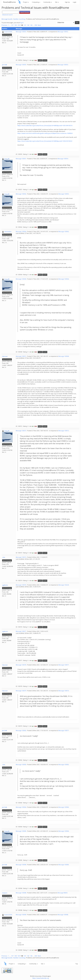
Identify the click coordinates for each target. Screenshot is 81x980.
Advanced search (7, 15)
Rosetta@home (9, 2)
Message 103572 (21, 356)
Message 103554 (21, 32)
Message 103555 (21, 65)
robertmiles (8, 232)
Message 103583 (21, 765)
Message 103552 (63, 32)
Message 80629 (62, 893)
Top (77, 964)
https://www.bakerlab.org (41, 978)
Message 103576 (21, 585)
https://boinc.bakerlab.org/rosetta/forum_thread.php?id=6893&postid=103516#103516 (45, 126)
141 (25, 25)
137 (12, 25)
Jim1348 (4, 65)
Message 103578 (21, 665)
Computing (36, 2)
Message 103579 (21, 691)
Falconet (5, 356)
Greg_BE (7, 159)
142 (28, 25)
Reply (40, 60)
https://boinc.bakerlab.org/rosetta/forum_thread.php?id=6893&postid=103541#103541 (45, 141)
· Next (39, 25)
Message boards (7, 19)
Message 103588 (21, 893)
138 (15, 25)
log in (22, 23)
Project (26, 2)
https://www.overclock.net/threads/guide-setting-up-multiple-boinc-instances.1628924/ (45, 133)
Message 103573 (21, 431)
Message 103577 (21, 631)
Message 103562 (21, 194)
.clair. (4, 557)
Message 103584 (21, 807)
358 (36, 25)
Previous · (5, 25)
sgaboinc (5, 585)
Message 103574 (21, 557)
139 (19, 25)
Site (57, 2)
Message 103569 (21, 279)
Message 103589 (21, 915)
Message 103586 (21, 865)
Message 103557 (21, 159)
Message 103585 (21, 831)
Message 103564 (21, 232)
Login (75, 2)
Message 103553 (63, 65)
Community (48, 2)
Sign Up (67, 2)
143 (31, 25)
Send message (7, 35)
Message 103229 (64, 585)
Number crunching (19, 19)
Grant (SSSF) (8, 32)
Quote (45, 60)
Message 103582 (21, 731)
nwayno (5, 893)
